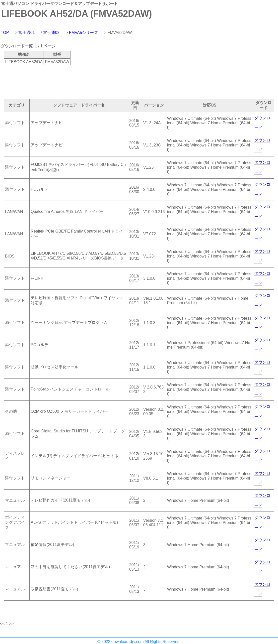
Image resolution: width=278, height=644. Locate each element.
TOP (5, 33)
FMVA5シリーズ (83, 33)
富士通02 (51, 33)
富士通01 (27, 33)
